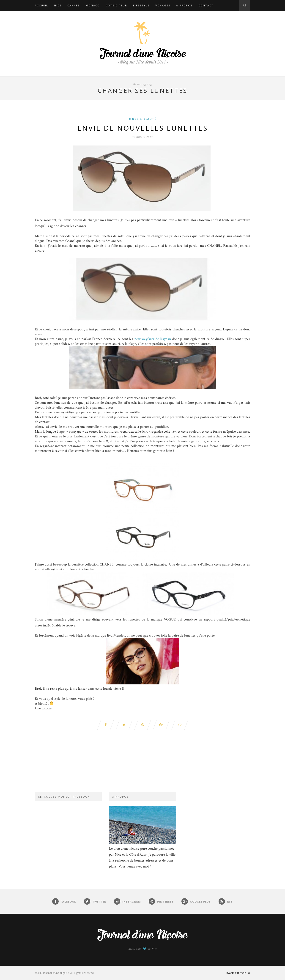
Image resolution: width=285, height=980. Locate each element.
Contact (206, 5)
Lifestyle (141, 5)
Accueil (41, 5)
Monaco (93, 5)
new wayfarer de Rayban (153, 339)
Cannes (74, 5)
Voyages (163, 5)
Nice (58, 5)
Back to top (238, 973)
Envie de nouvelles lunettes (143, 128)
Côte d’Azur (116, 5)
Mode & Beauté (143, 119)
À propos (184, 5)
